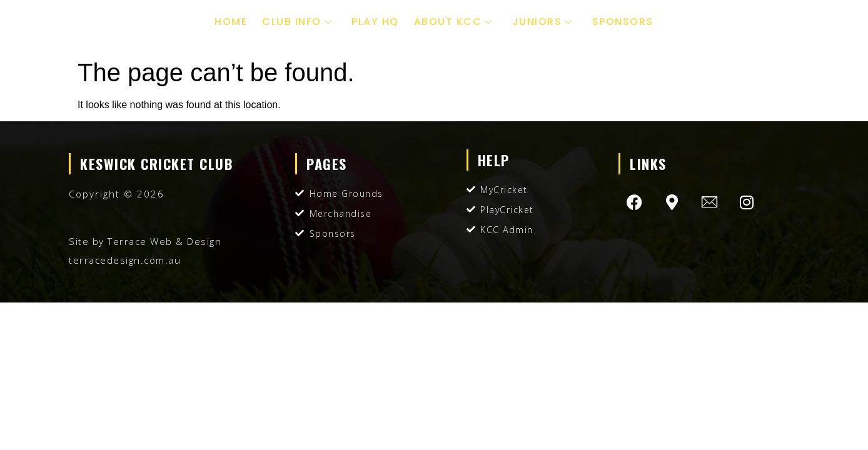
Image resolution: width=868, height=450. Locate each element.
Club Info (299, 22)
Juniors (544, 22)
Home (231, 22)
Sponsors (623, 22)
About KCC (455, 22)
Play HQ (375, 22)
